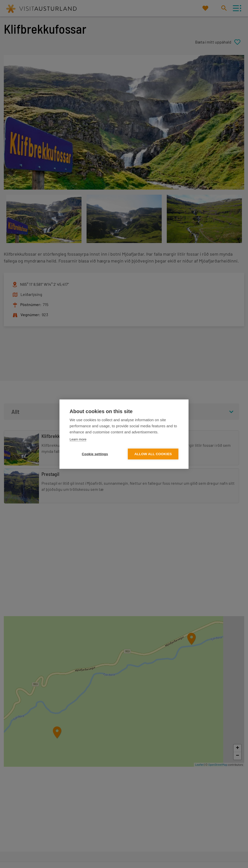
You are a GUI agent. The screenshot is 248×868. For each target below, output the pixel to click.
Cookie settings (95, 454)
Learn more (78, 439)
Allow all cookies (153, 454)
